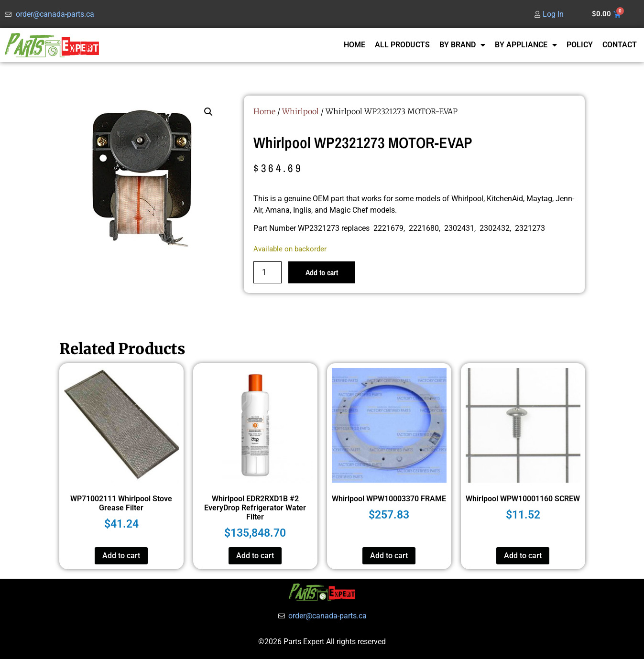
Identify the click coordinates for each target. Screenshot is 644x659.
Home (264, 111)
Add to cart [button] (121, 556)
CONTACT (620, 45)
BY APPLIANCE (526, 45)
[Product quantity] (267, 272)
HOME (355, 45)
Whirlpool (300, 111)
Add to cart (322, 272)
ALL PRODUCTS (402, 45)
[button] (208, 112)
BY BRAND (462, 45)
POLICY (580, 45)
